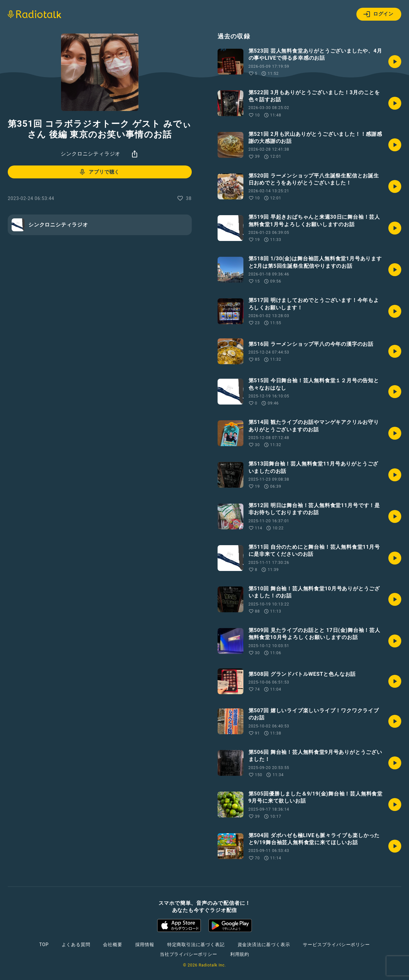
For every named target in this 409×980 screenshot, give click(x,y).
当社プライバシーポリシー (189, 954)
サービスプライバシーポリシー (336, 945)
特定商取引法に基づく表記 (196, 945)
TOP (44, 945)
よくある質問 (76, 945)
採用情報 (145, 945)
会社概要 (112, 945)
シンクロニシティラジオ (91, 154)
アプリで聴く (99, 172)
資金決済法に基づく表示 (264, 945)
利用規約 (240, 954)
